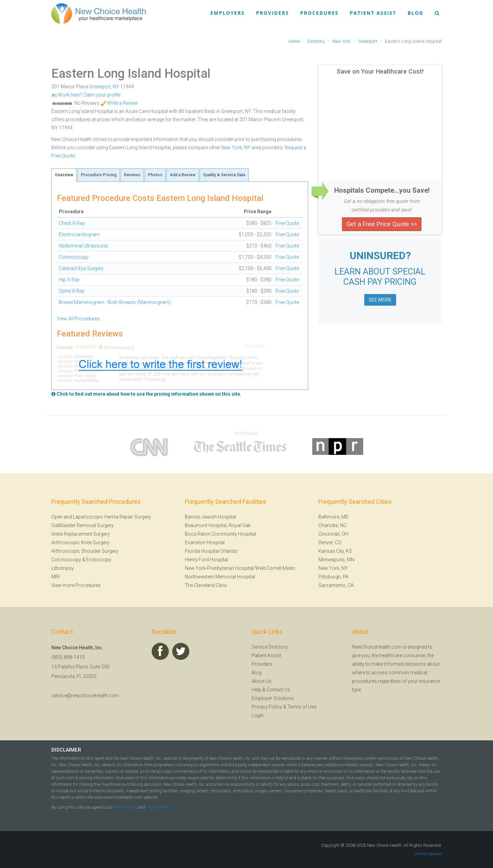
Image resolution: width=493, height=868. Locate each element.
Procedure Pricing (99, 175)
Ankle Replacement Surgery (81, 534)
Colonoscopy (74, 257)
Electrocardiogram (79, 234)
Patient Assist (373, 13)
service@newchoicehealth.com (85, 695)
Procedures (319, 13)
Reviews (132, 175)
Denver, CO (330, 542)
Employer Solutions (273, 698)
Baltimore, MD (333, 517)
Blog (415, 13)
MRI (55, 577)
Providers (273, 13)
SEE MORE (380, 300)
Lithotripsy (63, 568)
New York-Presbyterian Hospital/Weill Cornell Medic (240, 568)
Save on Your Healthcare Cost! (380, 72)
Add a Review (183, 175)
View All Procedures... (80, 319)
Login (258, 715)
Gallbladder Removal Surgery (83, 525)
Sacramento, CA (336, 585)
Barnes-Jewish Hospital (210, 517)
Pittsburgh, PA (333, 577)
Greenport (100, 87)
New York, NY (236, 148)
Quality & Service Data (224, 175)
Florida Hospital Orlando (211, 551)
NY (116, 87)
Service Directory (270, 647)
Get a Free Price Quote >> (382, 224)
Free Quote (287, 223)
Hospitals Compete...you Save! (382, 190)
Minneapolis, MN (336, 560)
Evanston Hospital (205, 542)
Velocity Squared (428, 854)
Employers (228, 13)
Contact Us (278, 690)
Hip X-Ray (69, 280)
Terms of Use (302, 707)
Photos (155, 175)
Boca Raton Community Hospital (220, 534)
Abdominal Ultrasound (83, 246)
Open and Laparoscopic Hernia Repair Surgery (101, 517)
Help (256, 690)
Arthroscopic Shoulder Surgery (85, 551)
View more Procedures (76, 585)
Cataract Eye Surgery (81, 268)
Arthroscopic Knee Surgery (80, 542)
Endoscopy (99, 560)
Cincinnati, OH (333, 534)
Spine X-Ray (72, 291)
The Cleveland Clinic (206, 585)
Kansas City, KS (335, 551)
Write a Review (119, 103)
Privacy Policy (267, 707)
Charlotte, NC (332, 525)
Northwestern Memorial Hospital (220, 577)
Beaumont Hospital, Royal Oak (218, 525)
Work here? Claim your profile (86, 95)
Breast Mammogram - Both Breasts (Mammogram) (115, 302)
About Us (262, 681)
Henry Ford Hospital (206, 560)
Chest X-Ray (72, 223)
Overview (64, 175)
